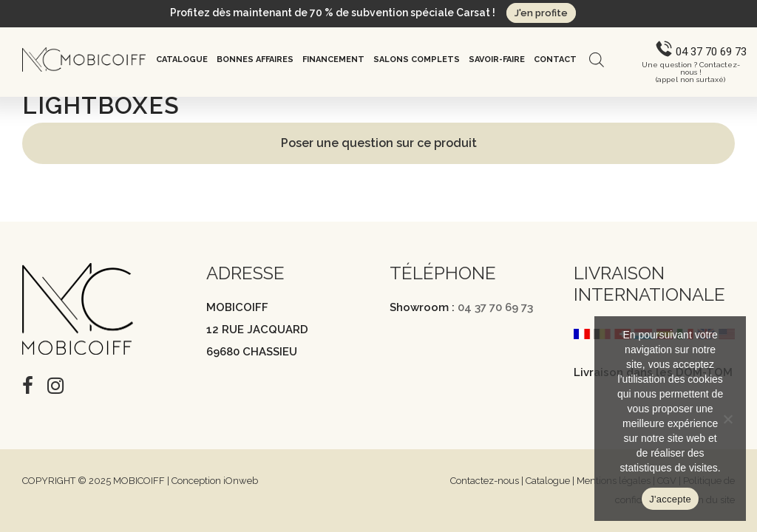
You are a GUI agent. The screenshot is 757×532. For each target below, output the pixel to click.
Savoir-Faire (497, 59)
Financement (333, 59)
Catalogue (182, 59)
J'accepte (670, 499)
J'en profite (541, 13)
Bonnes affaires (255, 59)
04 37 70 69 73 (495, 307)
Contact (555, 59)
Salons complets (417, 59)
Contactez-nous (485, 481)
